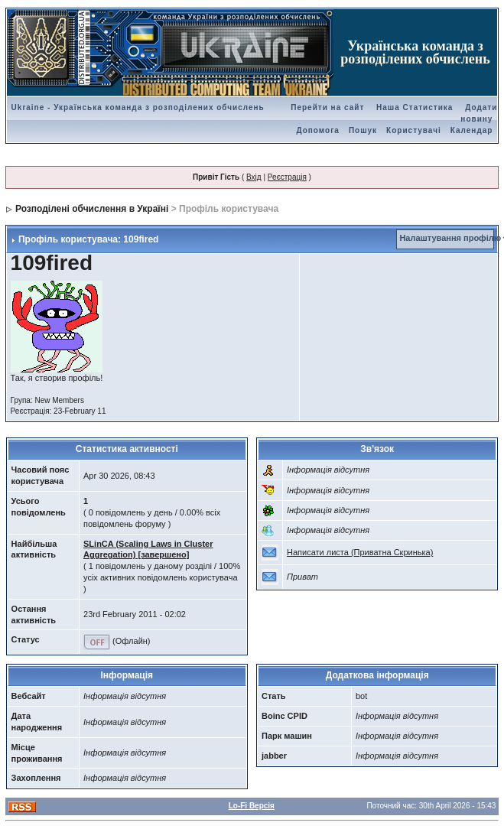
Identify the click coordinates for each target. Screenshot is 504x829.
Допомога (317, 130)
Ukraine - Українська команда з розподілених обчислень (138, 107)
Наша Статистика (415, 107)
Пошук (363, 130)
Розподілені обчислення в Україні (92, 209)
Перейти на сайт (327, 107)
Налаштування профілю (450, 238)
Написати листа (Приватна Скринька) (360, 552)
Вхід (254, 177)
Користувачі (414, 130)
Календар (472, 130)
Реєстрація (287, 177)
